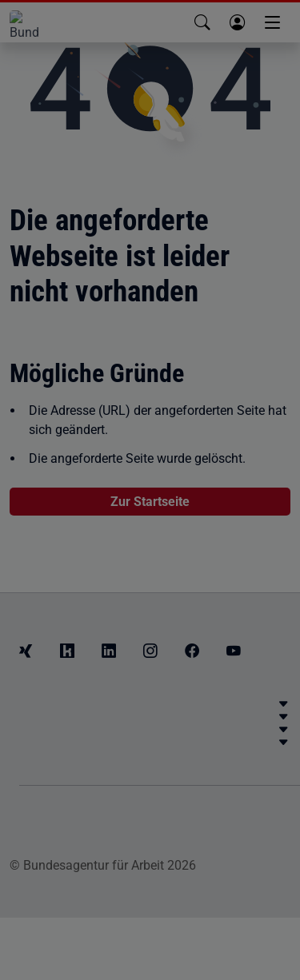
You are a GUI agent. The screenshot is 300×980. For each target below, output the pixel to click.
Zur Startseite (150, 502)
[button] (202, 22)
